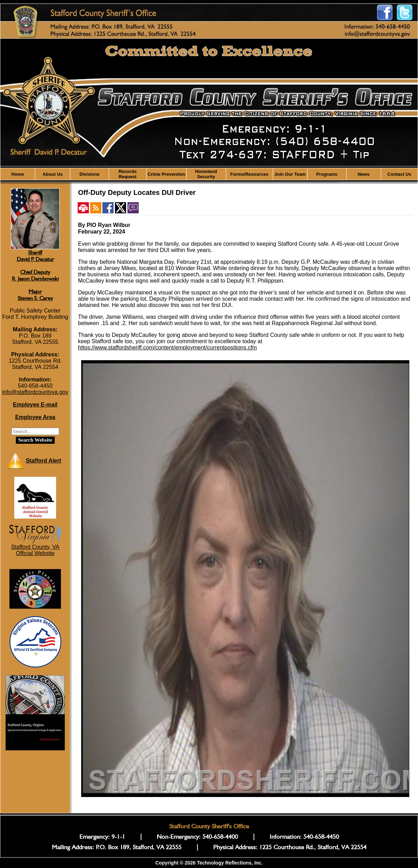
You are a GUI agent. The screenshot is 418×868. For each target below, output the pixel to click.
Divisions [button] (90, 174)
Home (18, 174)
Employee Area (35, 417)
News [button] (364, 174)
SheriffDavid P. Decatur (35, 256)
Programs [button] (327, 174)
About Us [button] (53, 174)
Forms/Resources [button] (249, 174)
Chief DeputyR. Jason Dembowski (35, 275)
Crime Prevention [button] (167, 174)
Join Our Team (290, 174)
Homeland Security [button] (206, 174)
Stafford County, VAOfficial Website (35, 550)
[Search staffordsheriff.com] (35, 431)
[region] (209, 174)
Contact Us (399, 174)
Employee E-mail (35, 405)
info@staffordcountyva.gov (35, 392)
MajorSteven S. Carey (35, 295)
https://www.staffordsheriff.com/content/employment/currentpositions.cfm (167, 348)
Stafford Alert (44, 461)
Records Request (127, 174)
